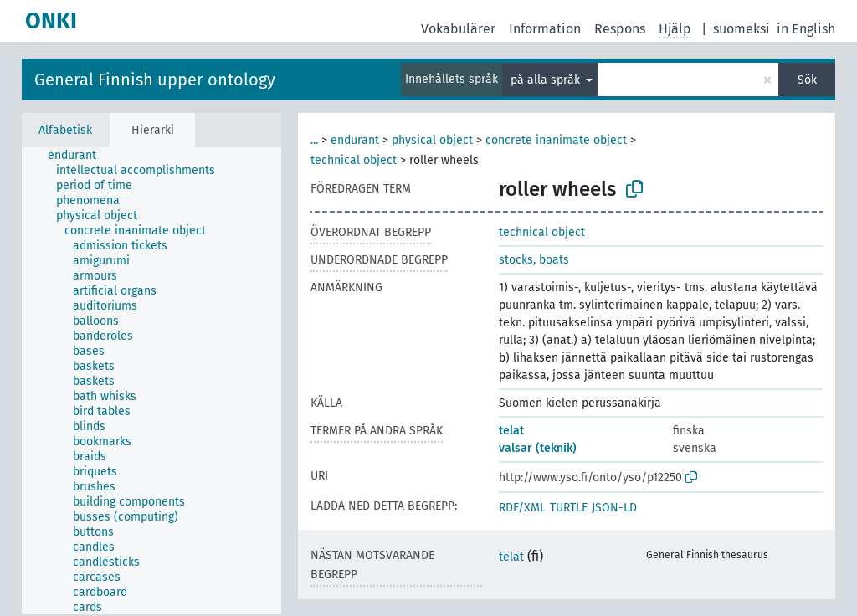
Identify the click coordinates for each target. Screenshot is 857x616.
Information (545, 29)
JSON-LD (614, 508)
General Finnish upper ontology (155, 80)
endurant (355, 140)
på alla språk (547, 80)
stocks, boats (534, 260)
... (314, 140)
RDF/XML (522, 508)
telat (511, 431)
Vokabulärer (458, 29)
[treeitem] (79, 156)
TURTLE (569, 508)
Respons (620, 29)
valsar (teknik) (538, 448)
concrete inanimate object (556, 140)
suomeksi (742, 29)
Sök (807, 80)
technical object (354, 160)
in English (806, 29)
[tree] (151, 381)
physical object (432, 140)
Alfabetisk (65, 130)
